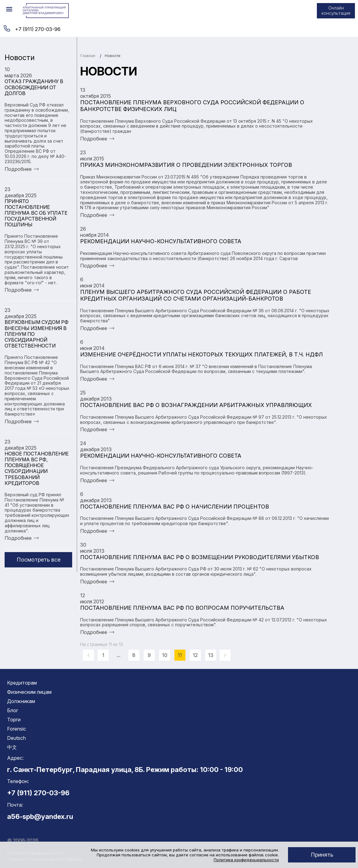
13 (211, 655)
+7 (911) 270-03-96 (38, 29)
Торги (14, 720)
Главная (88, 56)
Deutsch (16, 738)
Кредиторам (22, 683)
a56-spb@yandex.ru (40, 816)
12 (195, 655)
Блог (13, 710)
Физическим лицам (29, 692)
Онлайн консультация (336, 10)
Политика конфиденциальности (246, 860)
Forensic (17, 729)
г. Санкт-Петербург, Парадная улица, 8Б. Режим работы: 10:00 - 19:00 (125, 770)
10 (165, 655)
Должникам (21, 701)
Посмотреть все (39, 560)
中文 (12, 747)
